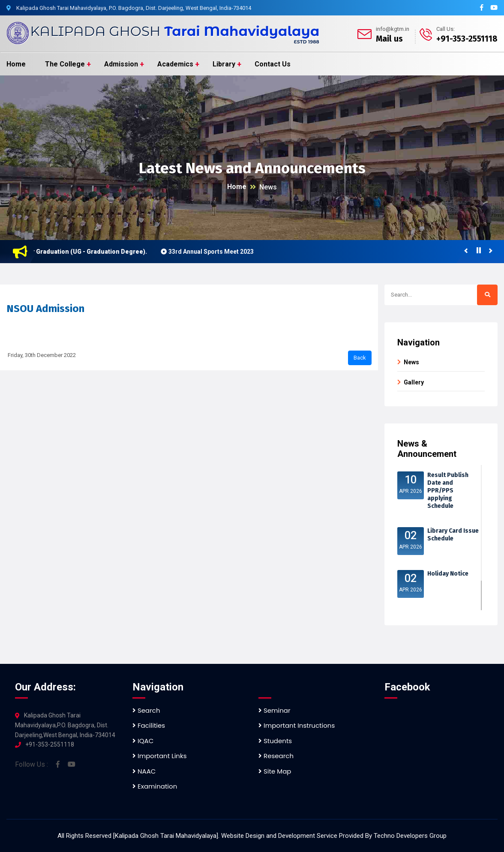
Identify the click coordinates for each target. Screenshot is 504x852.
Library (224, 64)
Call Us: (445, 29)
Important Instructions (297, 725)
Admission (121, 64)
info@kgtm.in (393, 29)
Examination (155, 786)
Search (146, 710)
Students (275, 741)
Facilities (149, 725)
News (268, 187)
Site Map (275, 771)
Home (16, 64)
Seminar (274, 710)
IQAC (143, 741)
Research (276, 756)
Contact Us (273, 64)
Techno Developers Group (410, 836)
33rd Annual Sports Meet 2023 (214, 252)
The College (65, 64)
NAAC (144, 771)
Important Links (159, 756)
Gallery (414, 382)
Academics (175, 64)
